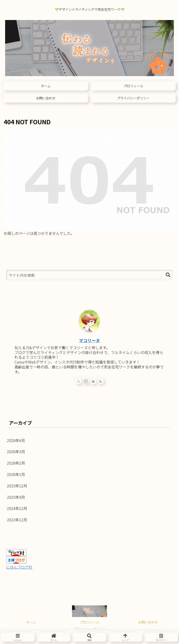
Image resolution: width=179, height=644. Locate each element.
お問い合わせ (148, 622)
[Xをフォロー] (78, 381)
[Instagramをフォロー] (86, 381)
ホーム (31, 622)
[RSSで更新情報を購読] (101, 381)
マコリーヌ (89, 340)
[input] (89, 275)
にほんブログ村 (19, 567)
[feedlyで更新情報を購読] (93, 381)
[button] (168, 275)
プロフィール (89, 622)
